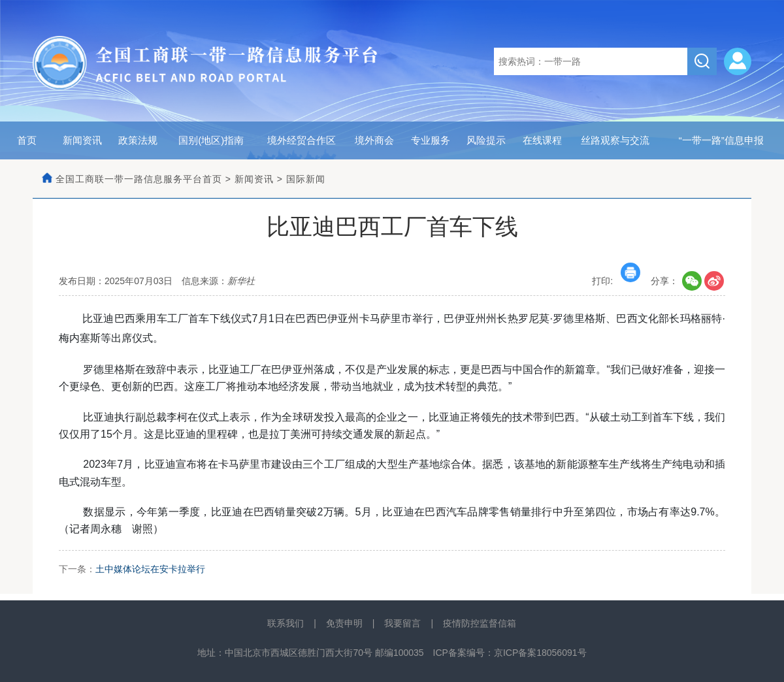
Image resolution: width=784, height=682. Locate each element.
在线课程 (542, 140)
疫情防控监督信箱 (480, 623)
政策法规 (138, 140)
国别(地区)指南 (211, 140)
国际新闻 (306, 179)
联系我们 (286, 623)
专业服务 (431, 140)
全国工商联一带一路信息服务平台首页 (139, 179)
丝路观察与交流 (615, 140)
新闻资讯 (82, 140)
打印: (616, 281)
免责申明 (344, 623)
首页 (27, 140)
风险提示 (486, 140)
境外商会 (374, 140)
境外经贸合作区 (302, 140)
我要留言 (402, 623)
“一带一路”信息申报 (721, 140)
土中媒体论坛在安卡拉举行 (150, 569)
